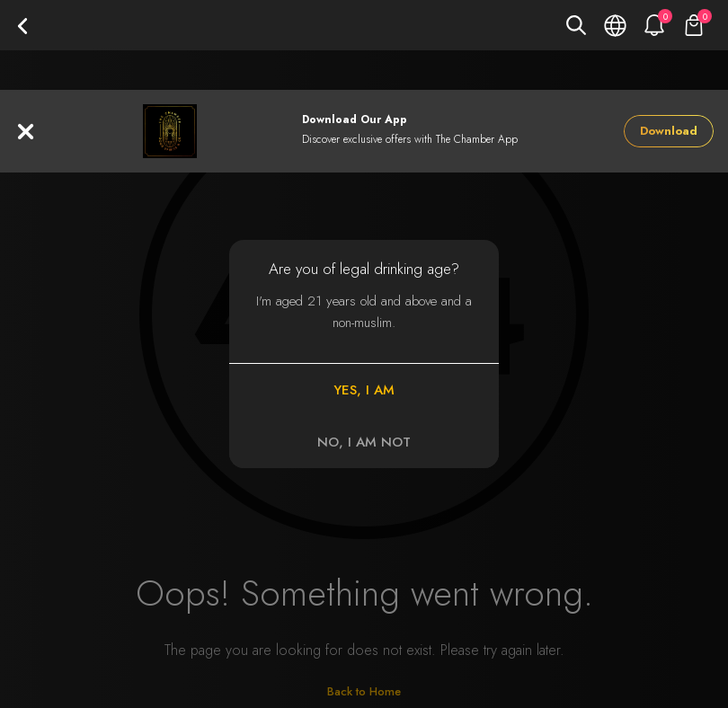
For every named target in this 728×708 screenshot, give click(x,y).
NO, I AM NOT (364, 442)
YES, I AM (364, 390)
